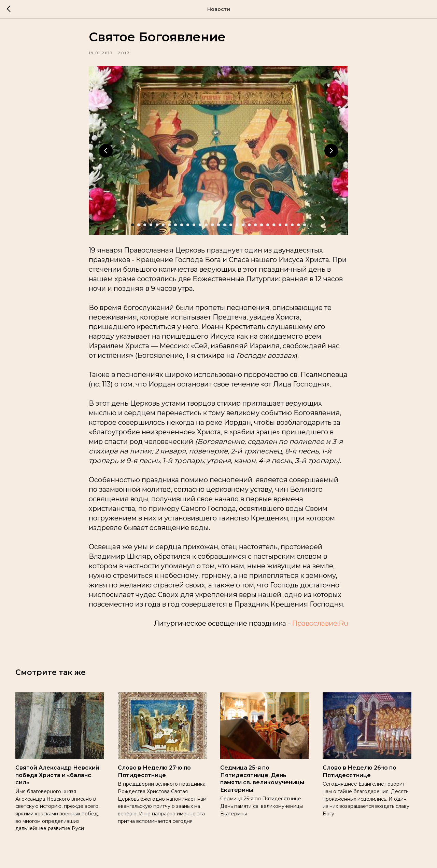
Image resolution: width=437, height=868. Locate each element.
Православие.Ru (320, 626)
